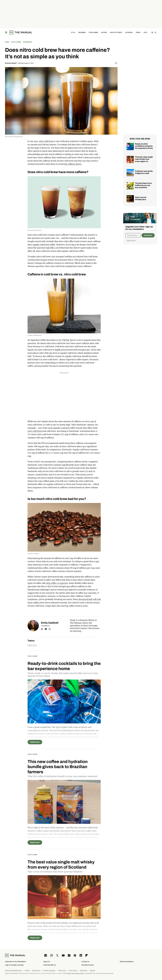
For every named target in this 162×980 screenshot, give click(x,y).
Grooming (82, 32)
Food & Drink (93, 32)
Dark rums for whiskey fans (141, 198)
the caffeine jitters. (73, 164)
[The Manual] (21, 32)
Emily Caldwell (12, 63)
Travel (138, 32)
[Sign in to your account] (152, 32)
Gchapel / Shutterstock (35, 335)
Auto (145, 32)
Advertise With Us (50, 965)
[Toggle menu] (6, 32)
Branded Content (88, 965)
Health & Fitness (116, 32)
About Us (47, 962)
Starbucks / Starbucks (34, 230)
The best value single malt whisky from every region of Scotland (144, 160)
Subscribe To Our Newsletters (15, 962)
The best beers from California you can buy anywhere (143, 185)
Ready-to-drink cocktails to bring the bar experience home (144, 146)
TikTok (66, 340)
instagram (42, 629)
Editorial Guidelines (127, 962)
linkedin (46, 629)
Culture (104, 32)
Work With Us (36, 970)
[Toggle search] (155, 32)
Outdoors (129, 32)
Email (50, 629)
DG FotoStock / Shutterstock (14, 137)
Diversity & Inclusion (49, 970)
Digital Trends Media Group (14, 970)
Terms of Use (62, 970)
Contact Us (85, 962)
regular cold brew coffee (44, 244)
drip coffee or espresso (57, 583)
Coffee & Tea (32, 645)
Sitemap (92, 970)
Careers (27, 970)
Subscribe (148, 235)
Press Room (84, 970)
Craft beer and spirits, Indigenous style (144, 172)
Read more (35, 742)
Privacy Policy (131, 240)
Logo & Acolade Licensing (14, 965)
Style (73, 32)
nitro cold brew (46, 141)
